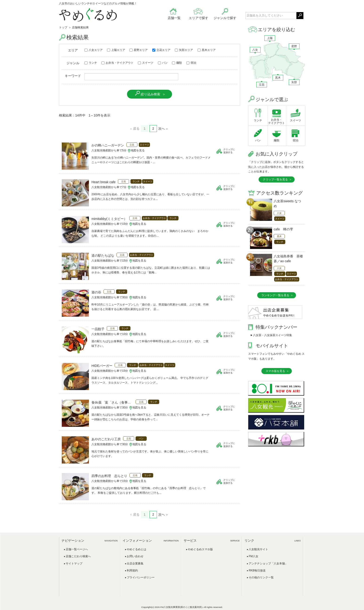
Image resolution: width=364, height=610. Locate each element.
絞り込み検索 (150, 94)
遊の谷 (96, 292)
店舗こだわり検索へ (78, 556)
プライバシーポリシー (141, 577)
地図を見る (138, 150)
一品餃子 (98, 329)
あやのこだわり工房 (106, 439)
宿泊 (191, 63)
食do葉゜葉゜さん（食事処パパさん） (112, 402)
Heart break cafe (104, 182)
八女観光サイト (258, 549)
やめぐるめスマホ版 (200, 549)
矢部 (294, 82)
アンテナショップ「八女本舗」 (268, 564)
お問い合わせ (135, 556)
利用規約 (132, 570)
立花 (262, 85)
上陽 (270, 38)
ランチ (91, 63)
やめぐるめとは (136, 549)
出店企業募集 (135, 564)
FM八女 (253, 556)
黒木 (278, 78)
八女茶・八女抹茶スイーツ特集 (273, 335)
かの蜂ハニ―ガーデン (108, 145)
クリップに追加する (229, 151)
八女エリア (94, 50)
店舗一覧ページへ (77, 549)
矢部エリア (184, 50)
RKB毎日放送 (257, 570)
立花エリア (161, 50)
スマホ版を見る (275, 371)
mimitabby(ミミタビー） (109, 219)
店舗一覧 (174, 18)
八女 (255, 50)
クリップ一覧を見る (275, 179)
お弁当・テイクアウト (117, 63)
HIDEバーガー (102, 366)
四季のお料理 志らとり (109, 476)
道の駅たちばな (103, 255)
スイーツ (146, 63)
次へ (162, 129)
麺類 (177, 63)
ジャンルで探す (225, 18)
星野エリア (139, 50)
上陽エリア (116, 50)
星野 (294, 46)
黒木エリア (207, 50)
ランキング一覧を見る (275, 295)
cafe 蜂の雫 (283, 229)
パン (163, 63)
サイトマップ (74, 564)
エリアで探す (198, 18)
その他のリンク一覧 (261, 577)
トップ (63, 27)
